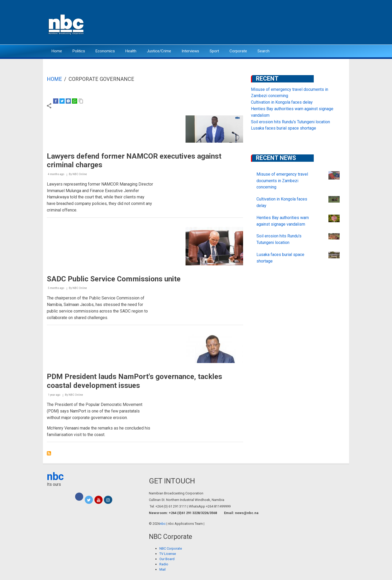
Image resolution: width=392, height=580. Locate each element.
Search (264, 51)
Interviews (190, 51)
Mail (163, 569)
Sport (214, 51)
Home (57, 51)
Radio (164, 564)
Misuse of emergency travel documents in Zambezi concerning (282, 181)
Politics (79, 51)
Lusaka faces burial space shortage (284, 128)
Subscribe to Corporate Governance (49, 453)
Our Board (167, 559)
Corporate (238, 51)
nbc (55, 476)
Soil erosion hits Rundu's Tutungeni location (290, 122)
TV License (168, 554)
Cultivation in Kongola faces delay (282, 102)
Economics (105, 51)
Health (131, 51)
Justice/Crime (159, 51)
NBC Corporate (171, 548)
